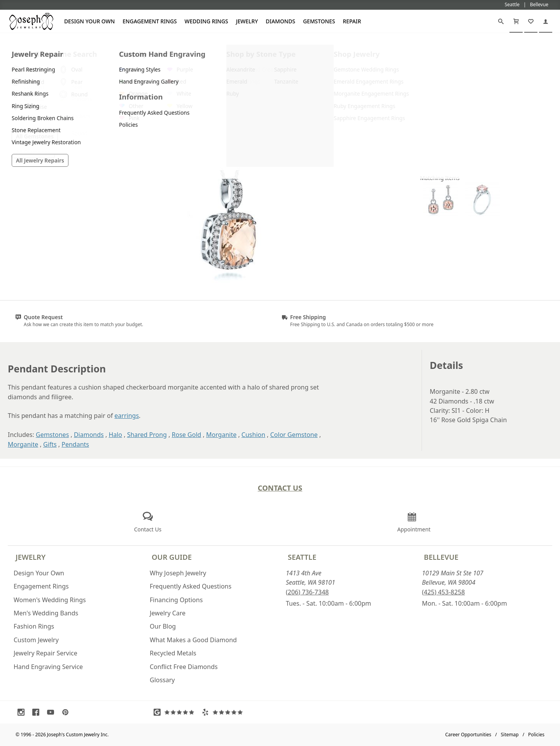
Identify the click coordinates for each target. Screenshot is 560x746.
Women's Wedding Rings (50, 600)
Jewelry (247, 21)
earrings (127, 416)
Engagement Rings (150, 21)
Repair (352, 21)
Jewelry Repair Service (45, 653)
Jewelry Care (168, 613)
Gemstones (319, 21)
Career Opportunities (468, 735)
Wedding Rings (206, 21)
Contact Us (280, 488)
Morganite (221, 435)
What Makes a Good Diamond (193, 640)
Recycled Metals (173, 653)
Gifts (50, 444)
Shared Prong (147, 435)
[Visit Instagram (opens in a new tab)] (23, 712)
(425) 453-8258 (443, 592)
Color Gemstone (294, 435)
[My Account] (546, 21)
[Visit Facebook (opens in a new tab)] (38, 712)
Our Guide (172, 557)
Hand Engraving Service (48, 667)
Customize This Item (482, 120)
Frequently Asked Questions (191, 586)
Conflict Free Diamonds (184, 667)
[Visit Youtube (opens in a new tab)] (52, 712)
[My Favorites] (531, 21)
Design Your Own (89, 21)
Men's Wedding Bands (46, 613)
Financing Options (176, 600)
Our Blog (163, 626)
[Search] (501, 21)
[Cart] (516, 21)
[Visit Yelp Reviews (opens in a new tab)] (224, 712)
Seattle (302, 557)
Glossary (162, 680)
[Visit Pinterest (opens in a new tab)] (67, 712)
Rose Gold (187, 435)
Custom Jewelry (36, 640)
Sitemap (510, 735)
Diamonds (280, 21)
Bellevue (441, 557)
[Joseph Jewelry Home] (12, 42)
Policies (536, 735)
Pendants (75, 444)
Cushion (253, 435)
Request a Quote (482, 139)
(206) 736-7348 (307, 592)
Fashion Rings (34, 626)
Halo (115, 435)
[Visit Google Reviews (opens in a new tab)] (176, 712)
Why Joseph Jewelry (178, 573)
